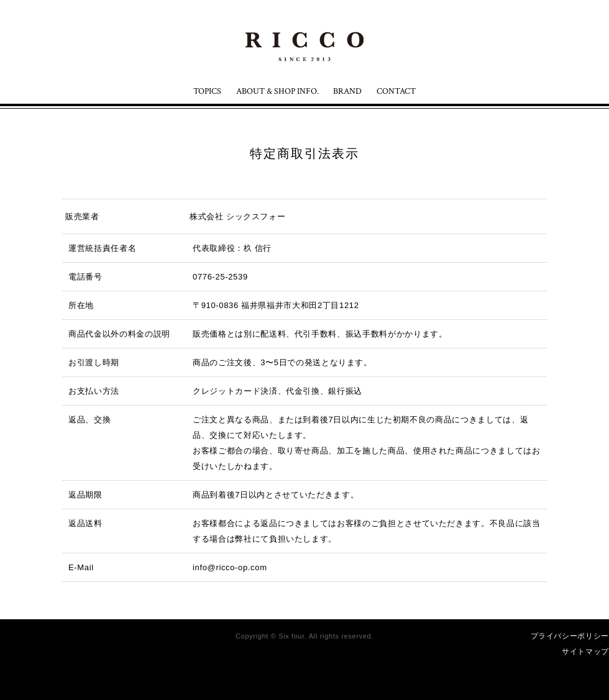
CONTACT (396, 91)
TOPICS (207, 91)
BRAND (347, 91)
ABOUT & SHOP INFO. (277, 91)
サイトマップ (585, 652)
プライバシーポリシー (570, 636)
